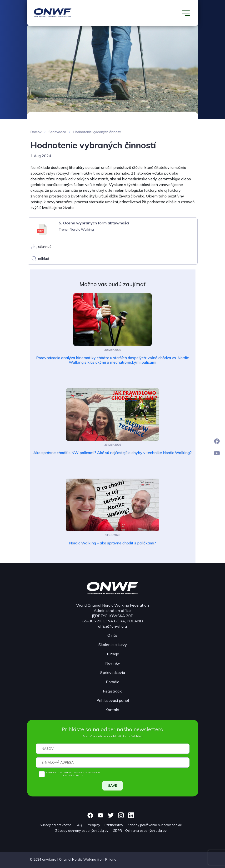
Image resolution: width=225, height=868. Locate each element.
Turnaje (113, 654)
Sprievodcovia (113, 672)
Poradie (113, 682)
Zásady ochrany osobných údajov (82, 831)
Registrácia (113, 691)
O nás (112, 635)
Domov (36, 132)
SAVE (112, 785)
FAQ (79, 825)
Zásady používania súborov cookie (155, 825)
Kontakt (112, 710)
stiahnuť (44, 247)
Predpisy (93, 825)
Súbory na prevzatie (55, 825)
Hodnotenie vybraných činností (97, 132)
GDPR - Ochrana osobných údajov (140, 831)
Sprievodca (57, 132)
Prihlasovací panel (113, 700)
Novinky (113, 663)
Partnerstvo (114, 825)
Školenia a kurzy (113, 645)
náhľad (44, 258)
